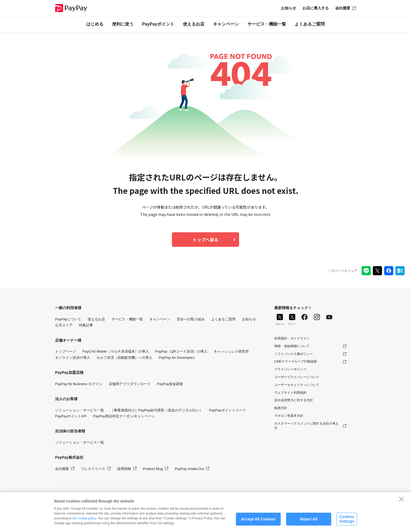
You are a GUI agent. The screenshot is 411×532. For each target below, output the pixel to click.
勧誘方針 (281, 408)
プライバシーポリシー (290, 369)
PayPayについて (68, 319)
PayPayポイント (158, 24)
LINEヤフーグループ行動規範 (296, 361)
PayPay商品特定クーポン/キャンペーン (124, 416)
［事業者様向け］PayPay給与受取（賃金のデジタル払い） (157, 410)
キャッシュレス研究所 (231, 351)
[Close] (401, 501)
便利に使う (123, 24)
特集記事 (86, 325)
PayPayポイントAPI (71, 416)
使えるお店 (194, 24)
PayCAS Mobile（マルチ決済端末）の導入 (116, 351)
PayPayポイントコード (228, 410)
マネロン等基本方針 (289, 416)
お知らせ (289, 8)
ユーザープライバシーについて (297, 377)
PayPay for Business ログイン (79, 384)
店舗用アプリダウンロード (130, 384)
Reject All (309, 522)
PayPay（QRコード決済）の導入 (181, 351)
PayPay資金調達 (170, 384)
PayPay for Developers (177, 358)
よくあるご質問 (310, 24)
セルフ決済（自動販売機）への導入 (124, 358)
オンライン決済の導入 (73, 358)
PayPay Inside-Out (189, 469)
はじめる (95, 24)
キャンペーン (226, 24)
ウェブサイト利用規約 (290, 393)
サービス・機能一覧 (267, 24)
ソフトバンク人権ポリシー (294, 354)
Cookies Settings (347, 521)
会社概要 (343, 8)
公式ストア (64, 325)
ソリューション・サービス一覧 (80, 410)
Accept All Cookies (258, 522)
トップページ (66, 351)
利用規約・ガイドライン (292, 338)
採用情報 (124, 469)
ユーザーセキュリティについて (297, 385)
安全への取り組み (191, 319)
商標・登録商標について (292, 346)
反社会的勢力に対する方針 (294, 400)
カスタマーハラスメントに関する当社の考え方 (307, 426)
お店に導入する (316, 8)
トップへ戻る (205, 240)
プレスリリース (93, 469)
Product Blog (153, 469)
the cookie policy (84, 521)
